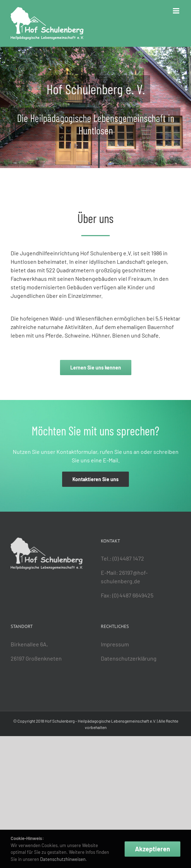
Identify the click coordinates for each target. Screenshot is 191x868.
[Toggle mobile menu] (177, 11)
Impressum (115, 644)
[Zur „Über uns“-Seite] (96, 368)
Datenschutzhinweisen (62, 859)
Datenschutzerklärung (129, 658)
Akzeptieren (152, 849)
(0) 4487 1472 (128, 558)
